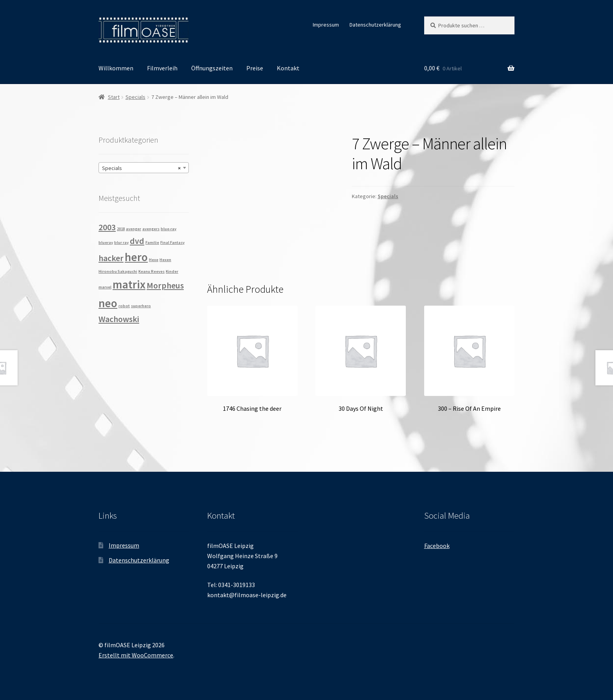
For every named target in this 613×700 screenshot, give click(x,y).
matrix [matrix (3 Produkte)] (129, 284)
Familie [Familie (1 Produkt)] (152, 243)
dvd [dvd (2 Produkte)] (137, 241)
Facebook (437, 546)
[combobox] (144, 168)
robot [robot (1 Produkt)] (124, 306)
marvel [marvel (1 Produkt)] (105, 287)
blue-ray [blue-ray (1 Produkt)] (168, 229)
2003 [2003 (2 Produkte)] (107, 227)
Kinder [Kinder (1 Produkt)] (172, 271)
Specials (135, 97)
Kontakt (288, 68)
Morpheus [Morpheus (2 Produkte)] (165, 285)
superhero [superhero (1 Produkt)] (141, 306)
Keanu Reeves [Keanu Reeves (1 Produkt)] (151, 271)
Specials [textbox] (141, 168)
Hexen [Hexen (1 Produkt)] (165, 260)
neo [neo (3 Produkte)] (108, 303)
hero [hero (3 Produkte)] (136, 257)
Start (114, 97)
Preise (255, 68)
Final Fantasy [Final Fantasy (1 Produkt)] (172, 243)
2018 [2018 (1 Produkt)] (121, 229)
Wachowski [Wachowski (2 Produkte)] (119, 319)
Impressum (326, 25)
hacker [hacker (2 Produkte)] (111, 258)
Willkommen (116, 68)
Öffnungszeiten (212, 68)
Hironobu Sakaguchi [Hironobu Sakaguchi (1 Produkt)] (118, 271)
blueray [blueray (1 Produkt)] (106, 243)
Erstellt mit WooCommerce (136, 655)
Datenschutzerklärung (375, 25)
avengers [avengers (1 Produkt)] (151, 229)
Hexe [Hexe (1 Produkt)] (154, 260)
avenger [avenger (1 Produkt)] (134, 229)
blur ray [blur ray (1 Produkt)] (121, 243)
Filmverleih (162, 68)
